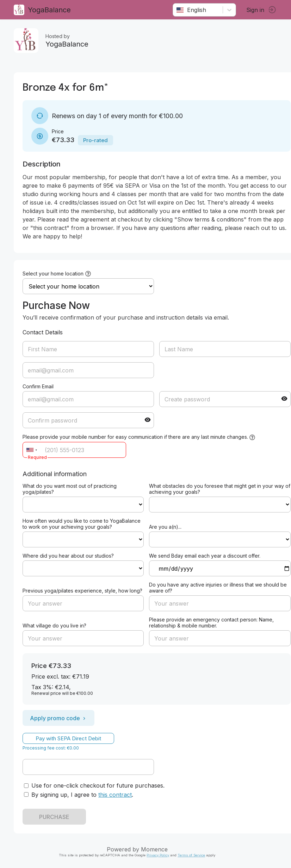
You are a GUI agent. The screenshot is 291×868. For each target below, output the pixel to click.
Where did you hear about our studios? (69, 556)
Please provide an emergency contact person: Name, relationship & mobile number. (212, 623)
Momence (155, 849)
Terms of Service (192, 855)
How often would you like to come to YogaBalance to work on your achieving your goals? (82, 524)
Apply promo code (59, 718)
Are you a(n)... (166, 527)
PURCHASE (55, 817)
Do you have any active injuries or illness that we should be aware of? (218, 588)
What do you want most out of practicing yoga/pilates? (70, 489)
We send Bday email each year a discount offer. (205, 556)
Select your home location (53, 274)
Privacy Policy (158, 855)
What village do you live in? (55, 626)
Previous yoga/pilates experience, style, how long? (83, 591)
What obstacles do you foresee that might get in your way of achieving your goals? (220, 489)
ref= (83, 505)
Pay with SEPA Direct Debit (69, 738)
